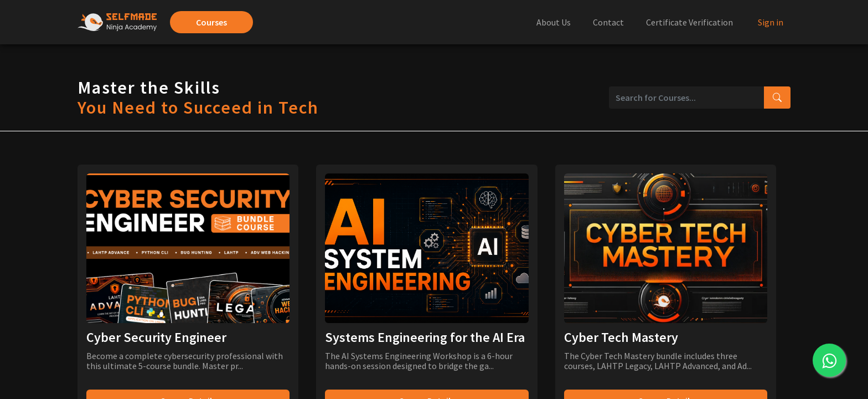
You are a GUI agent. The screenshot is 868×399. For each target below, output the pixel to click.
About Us (554, 22)
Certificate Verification (689, 22)
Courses (211, 22)
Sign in (771, 22)
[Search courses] (777, 98)
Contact (608, 22)
